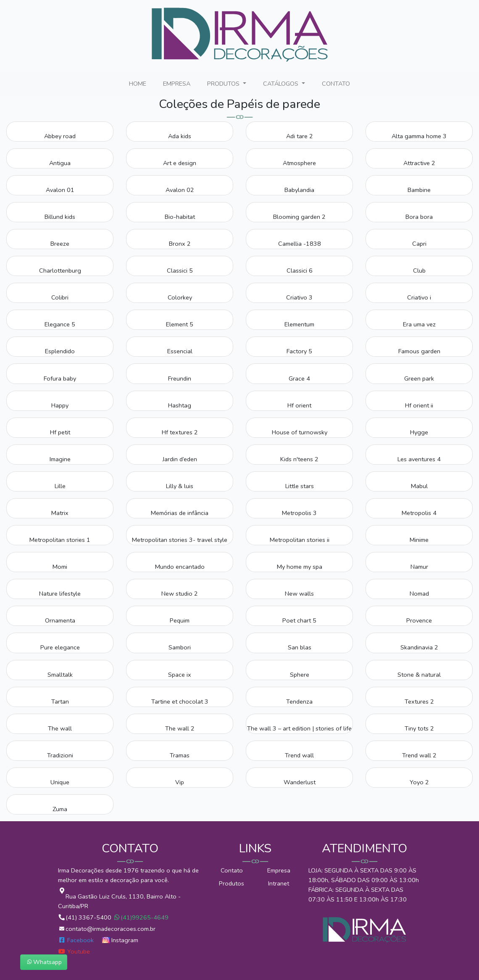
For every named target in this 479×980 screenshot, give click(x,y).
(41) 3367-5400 (86, 917)
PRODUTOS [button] (224, 84)
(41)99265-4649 (141, 917)
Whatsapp (44, 962)
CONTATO (338, 83)
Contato (232, 870)
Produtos (232, 883)
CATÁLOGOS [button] (282, 84)
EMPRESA (178, 83)
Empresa (279, 870)
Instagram (120, 940)
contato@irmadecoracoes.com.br (107, 929)
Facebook (77, 940)
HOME (139, 83)
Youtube (74, 951)
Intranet (279, 883)
